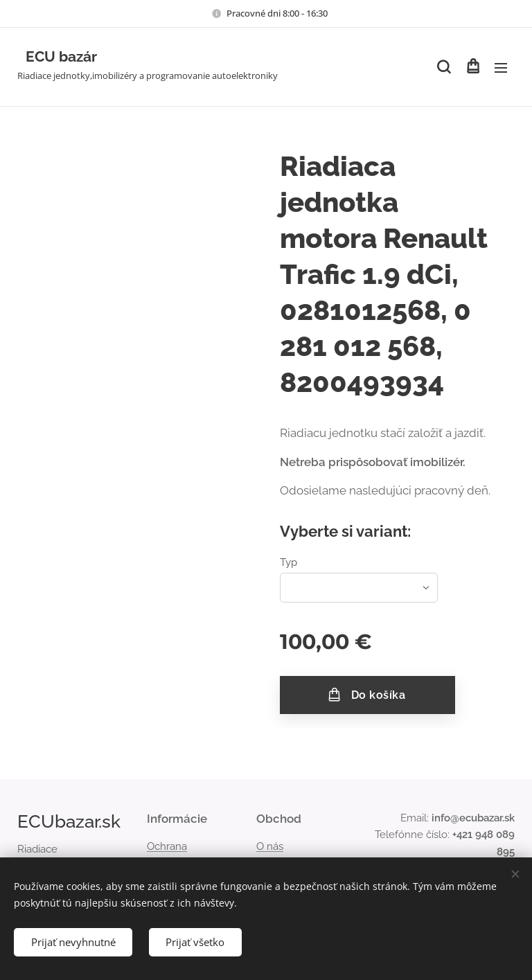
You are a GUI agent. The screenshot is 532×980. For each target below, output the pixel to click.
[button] (444, 67)
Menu (501, 68)
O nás (270, 846)
